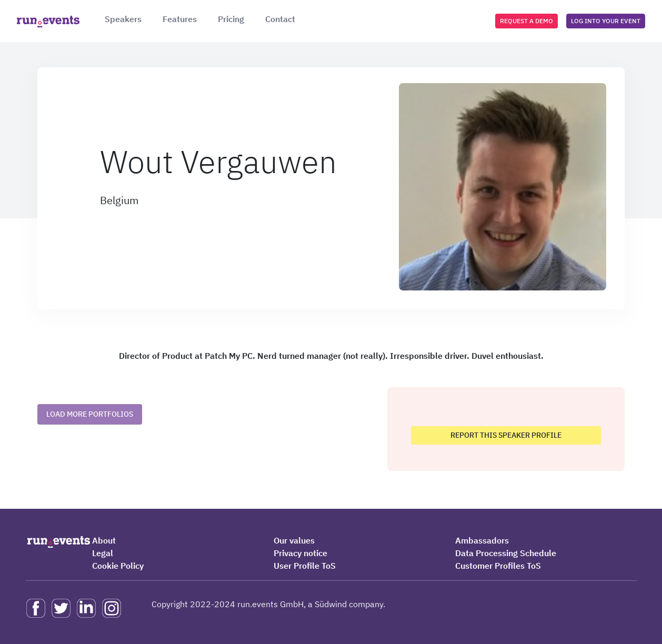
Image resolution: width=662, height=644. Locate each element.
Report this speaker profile (506, 435)
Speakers (123, 19)
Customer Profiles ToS (498, 566)
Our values (294, 540)
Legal (103, 553)
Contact (280, 19)
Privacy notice (300, 553)
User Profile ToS (305, 566)
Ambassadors (482, 540)
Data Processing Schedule (506, 553)
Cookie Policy (118, 566)
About (104, 540)
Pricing (231, 19)
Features (180, 19)
